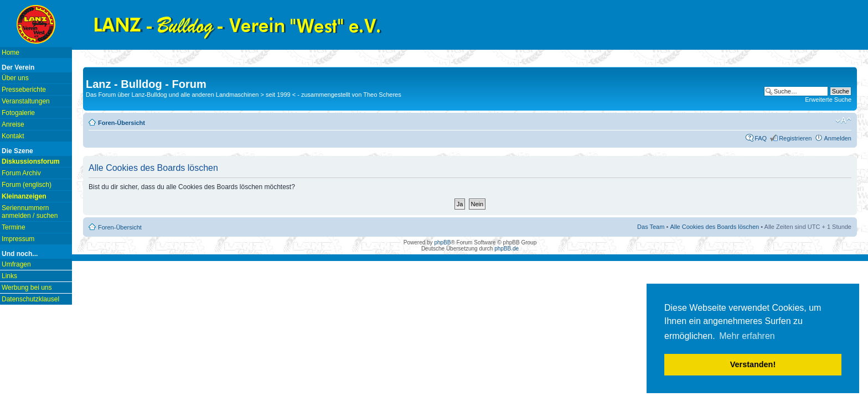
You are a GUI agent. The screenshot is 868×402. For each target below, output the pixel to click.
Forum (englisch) (27, 185)
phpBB (442, 242)
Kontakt (13, 136)
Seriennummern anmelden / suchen (30, 212)
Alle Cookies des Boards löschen (714, 227)
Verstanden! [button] (753, 364)
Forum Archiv (21, 173)
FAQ (761, 138)
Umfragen (16, 264)
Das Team (651, 227)
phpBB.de (507, 249)
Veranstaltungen (26, 101)
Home (11, 53)
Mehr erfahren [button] (747, 336)
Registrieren (795, 138)
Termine (14, 227)
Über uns (15, 78)
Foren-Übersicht (122, 123)
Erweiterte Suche (828, 100)
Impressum (18, 239)
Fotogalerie (18, 113)
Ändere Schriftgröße (843, 121)
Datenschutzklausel (30, 299)
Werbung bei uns (27, 288)
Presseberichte (24, 90)
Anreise (13, 124)
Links (9, 276)
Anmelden (838, 138)
